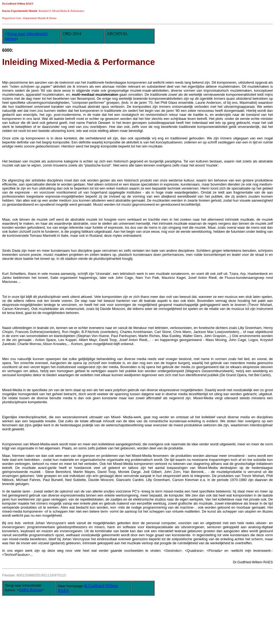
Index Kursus (31, 590)
